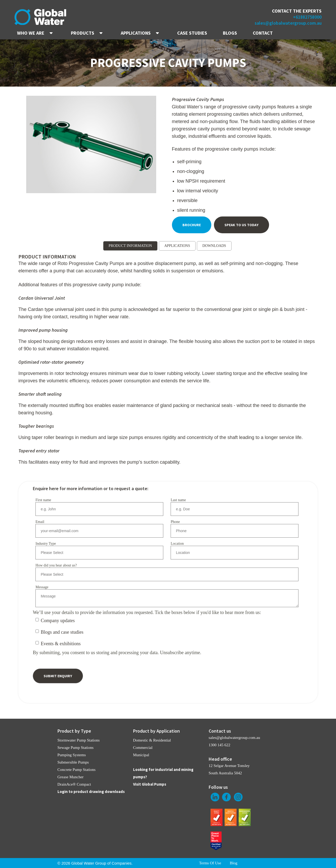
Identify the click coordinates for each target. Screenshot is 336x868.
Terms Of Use (210, 863)
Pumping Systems (72, 755)
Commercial (143, 748)
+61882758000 (307, 17)
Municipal (141, 755)
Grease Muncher (71, 777)
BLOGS (230, 33)
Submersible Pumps (73, 762)
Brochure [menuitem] (192, 225)
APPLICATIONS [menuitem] (177, 246)
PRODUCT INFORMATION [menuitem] (130, 246)
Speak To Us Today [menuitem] (241, 225)
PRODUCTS (83, 33)
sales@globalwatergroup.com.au (288, 23)
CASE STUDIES (192, 33)
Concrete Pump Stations (77, 770)
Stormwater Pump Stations (79, 740)
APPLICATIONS (136, 33)
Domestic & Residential (152, 740)
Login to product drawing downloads (91, 792)
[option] (91, 145)
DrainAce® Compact (74, 784)
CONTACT (263, 33)
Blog (233, 863)
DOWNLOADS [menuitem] (214, 246)
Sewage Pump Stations (76, 748)
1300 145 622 (220, 745)
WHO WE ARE (31, 33)
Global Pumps (154, 784)
